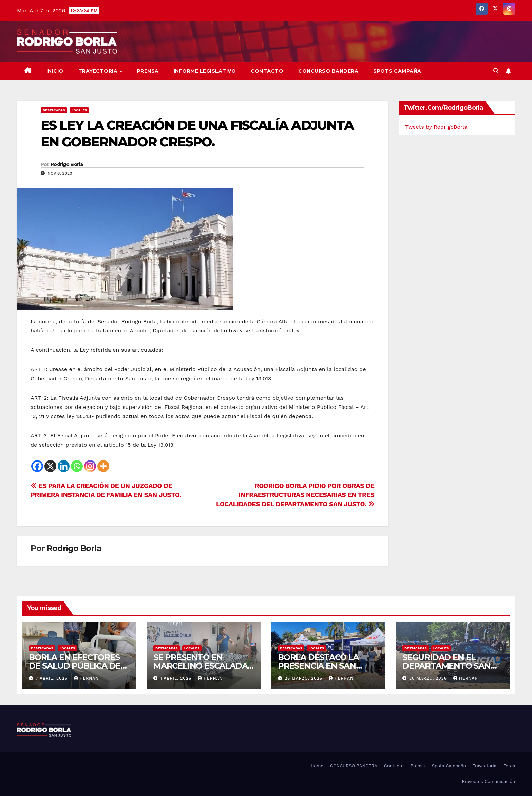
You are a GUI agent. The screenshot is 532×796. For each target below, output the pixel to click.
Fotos (509, 766)
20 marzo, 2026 (429, 678)
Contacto (267, 71)
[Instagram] (90, 466)
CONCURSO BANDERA (328, 71)
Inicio (55, 71)
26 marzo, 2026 (304, 678)
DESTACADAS (54, 110)
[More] (103, 466)
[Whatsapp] (77, 466)
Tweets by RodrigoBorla (436, 127)
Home (317, 766)
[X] (50, 466)
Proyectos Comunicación (488, 782)
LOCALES (79, 110)
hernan (86, 678)
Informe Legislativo (205, 71)
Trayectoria (99, 71)
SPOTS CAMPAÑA (397, 71)
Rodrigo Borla (67, 164)
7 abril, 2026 (52, 678)
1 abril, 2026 (177, 678)
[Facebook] (37, 466)
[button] (496, 71)
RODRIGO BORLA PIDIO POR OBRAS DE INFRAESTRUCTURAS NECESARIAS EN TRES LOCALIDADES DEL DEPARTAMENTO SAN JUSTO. (295, 495)
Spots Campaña (449, 766)
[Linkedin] (64, 466)
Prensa (148, 71)
